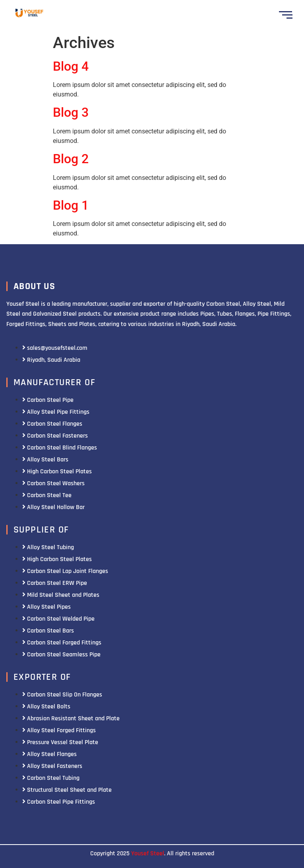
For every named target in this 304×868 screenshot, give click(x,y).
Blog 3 (71, 112)
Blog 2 (71, 159)
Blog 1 (71, 205)
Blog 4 (71, 66)
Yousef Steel (148, 854)
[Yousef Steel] (29, 14)
